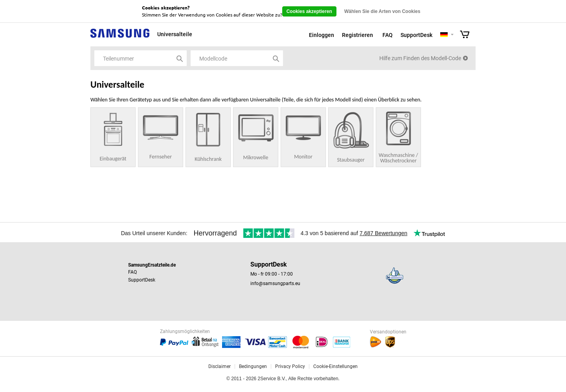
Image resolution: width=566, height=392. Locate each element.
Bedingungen (253, 366)
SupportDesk (416, 35)
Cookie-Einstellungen (335, 366)
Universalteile (175, 34)
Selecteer (452, 35)
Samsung (120, 38)
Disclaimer (220, 366)
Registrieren (357, 35)
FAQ (388, 35)
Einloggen (322, 35)
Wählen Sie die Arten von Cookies (382, 11)
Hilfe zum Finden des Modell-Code (420, 58)
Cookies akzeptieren (309, 11)
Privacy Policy (290, 366)
